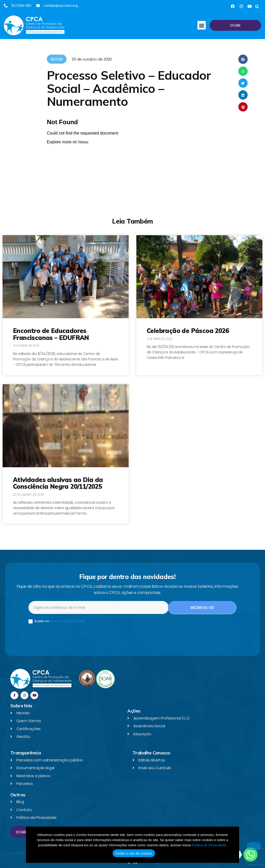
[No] (254, 846)
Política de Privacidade (209, 845)
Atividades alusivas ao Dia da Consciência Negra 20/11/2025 (58, 483)
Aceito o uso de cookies (134, 853)
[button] (257, 7)
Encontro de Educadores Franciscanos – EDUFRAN (51, 334)
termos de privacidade (67, 621)
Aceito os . (57, 621)
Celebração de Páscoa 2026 (188, 331)
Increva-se (202, 608)
